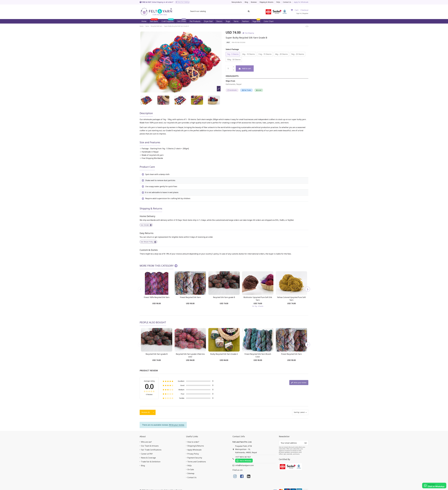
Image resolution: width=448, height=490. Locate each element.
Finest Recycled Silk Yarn (190, 297)
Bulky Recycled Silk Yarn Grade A (224, 354)
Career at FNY (147, 454)
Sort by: (297, 412)
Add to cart (245, 68)
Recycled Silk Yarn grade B (224, 297)
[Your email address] (291, 443)
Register (305, 13)
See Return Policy (148, 242)
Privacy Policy (193, 454)
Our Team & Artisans (150, 446)
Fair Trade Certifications (151, 450)
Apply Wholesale (194, 450)
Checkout (304, 10)
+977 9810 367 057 (244, 459)
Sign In (299, 13)
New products (237, 2)
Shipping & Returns (267, 2)
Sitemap (191, 473)
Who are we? (146, 442)
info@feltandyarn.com (244, 465)
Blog (247, 2)
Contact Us (287, 2)
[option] (181, 2)
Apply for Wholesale (301, 2)
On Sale (191, 469)
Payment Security (195, 458)
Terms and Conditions (197, 462)
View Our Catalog (182, 2)
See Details (146, 225)
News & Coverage (148, 458)
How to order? (193, 442)
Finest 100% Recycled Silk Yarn (157, 297)
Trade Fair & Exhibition (151, 462)
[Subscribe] (306, 443)
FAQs (278, 2)
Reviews (254, 2)
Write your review (299, 383)
